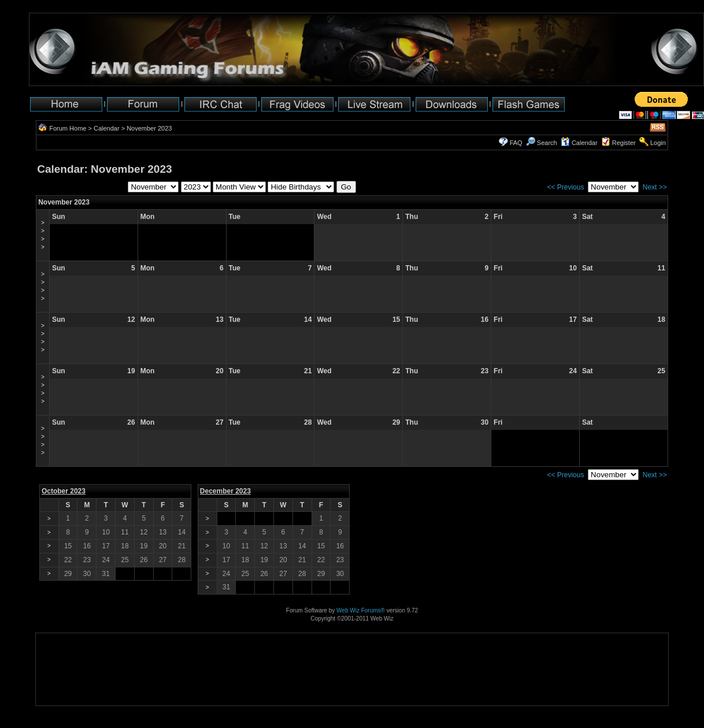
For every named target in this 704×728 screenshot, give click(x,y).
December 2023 (225, 491)
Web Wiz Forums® (361, 610)
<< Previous (565, 187)
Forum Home (68, 128)
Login (658, 143)
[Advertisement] (72, 669)
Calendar (107, 128)
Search (542, 143)
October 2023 (64, 491)
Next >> (655, 187)
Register (624, 143)
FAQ (516, 143)
